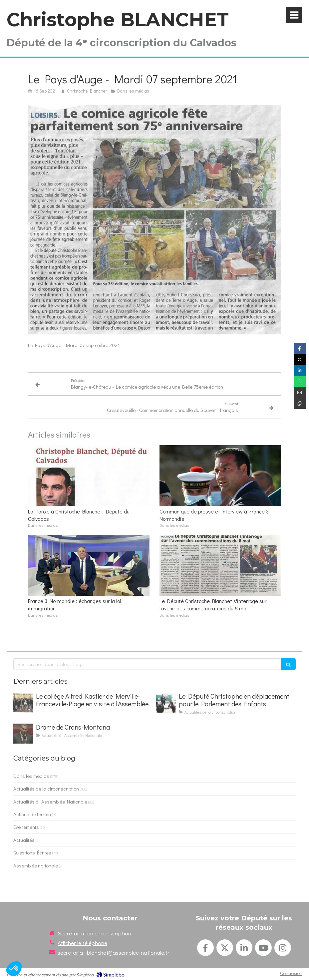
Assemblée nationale (36, 865)
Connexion (291, 973)
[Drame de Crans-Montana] (23, 734)
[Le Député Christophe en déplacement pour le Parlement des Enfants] (166, 703)
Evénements (26, 827)
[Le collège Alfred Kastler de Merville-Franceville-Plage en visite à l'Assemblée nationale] (23, 703)
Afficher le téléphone (82, 943)
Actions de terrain (32, 814)
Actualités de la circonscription (46, 789)
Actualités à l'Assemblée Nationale (50, 802)
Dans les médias (31, 776)
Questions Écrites (32, 852)
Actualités (24, 840)
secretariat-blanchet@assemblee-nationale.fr (114, 953)
